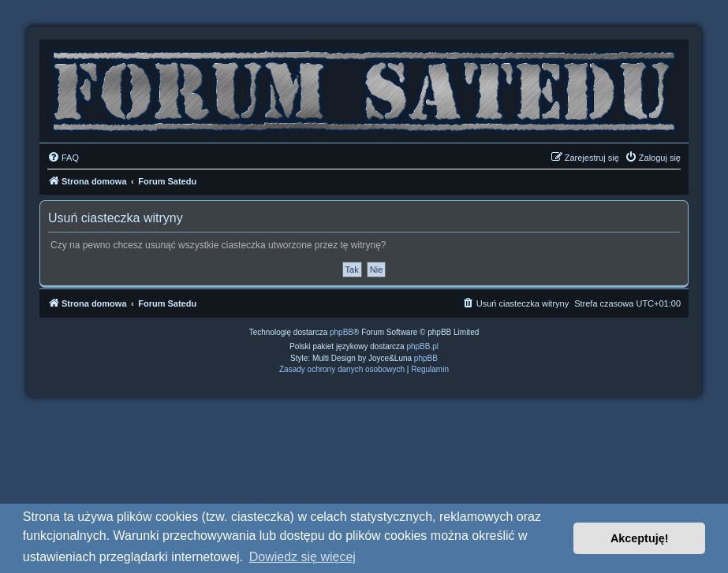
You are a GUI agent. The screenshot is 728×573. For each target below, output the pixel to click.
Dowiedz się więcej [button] (302, 557)
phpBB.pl (422, 346)
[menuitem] (63, 158)
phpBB (342, 332)
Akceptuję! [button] (640, 538)
